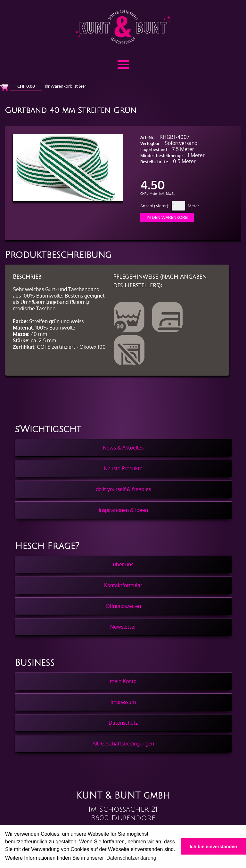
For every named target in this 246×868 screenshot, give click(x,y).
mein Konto (123, 681)
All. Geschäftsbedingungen (123, 744)
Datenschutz (123, 723)
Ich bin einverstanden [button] (213, 847)
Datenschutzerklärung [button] (131, 858)
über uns (123, 564)
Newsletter (123, 627)
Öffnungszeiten (123, 606)
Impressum (123, 702)
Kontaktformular (123, 585)
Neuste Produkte (123, 468)
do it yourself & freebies (123, 489)
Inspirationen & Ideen (123, 510)
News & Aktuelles (123, 448)
